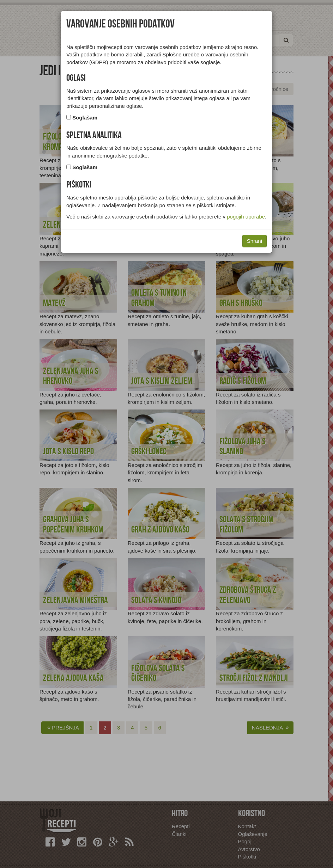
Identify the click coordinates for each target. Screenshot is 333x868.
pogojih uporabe (246, 217)
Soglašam (85, 118)
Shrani (255, 241)
